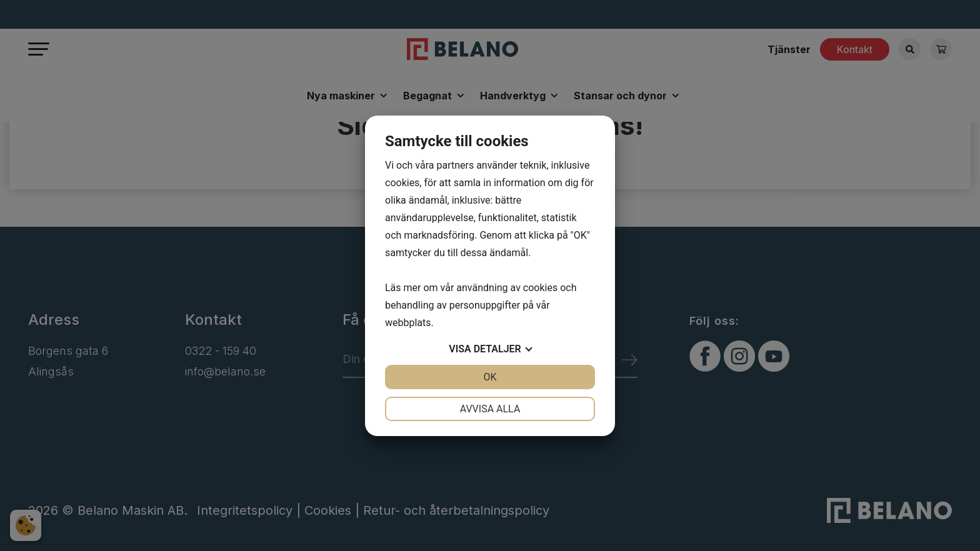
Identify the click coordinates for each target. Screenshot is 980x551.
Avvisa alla (490, 409)
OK (490, 377)
